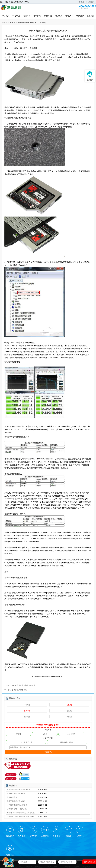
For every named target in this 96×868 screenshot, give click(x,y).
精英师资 (38, 847)
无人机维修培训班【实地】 (17, 793)
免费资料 (53, 836)
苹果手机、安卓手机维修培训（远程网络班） (21, 816)
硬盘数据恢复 (12, 797)
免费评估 (48, 751)
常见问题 (69, 710)
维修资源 (87, 847)
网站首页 (9, 847)
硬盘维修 (43, 22)
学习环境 (19, 847)
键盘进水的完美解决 (19, 689)
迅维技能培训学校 (23, 22)
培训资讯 (77, 847)
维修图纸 (86, 836)
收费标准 (69, 704)
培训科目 (27, 704)
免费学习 (21, 836)
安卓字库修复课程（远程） (17, 800)
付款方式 (27, 716)
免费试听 (32, 836)
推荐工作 (75, 836)
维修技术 (35, 22)
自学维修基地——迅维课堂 (17, 808)
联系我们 (69, 716)
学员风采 (53, 849)
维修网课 (10, 836)
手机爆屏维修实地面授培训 (17, 804)
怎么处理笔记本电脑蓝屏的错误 (23, 685)
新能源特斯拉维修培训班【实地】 (19, 789)
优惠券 (64, 836)
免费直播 (43, 836)
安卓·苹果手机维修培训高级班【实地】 (21, 812)
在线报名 (67, 847)
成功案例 (91, 2)
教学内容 (27, 710)
